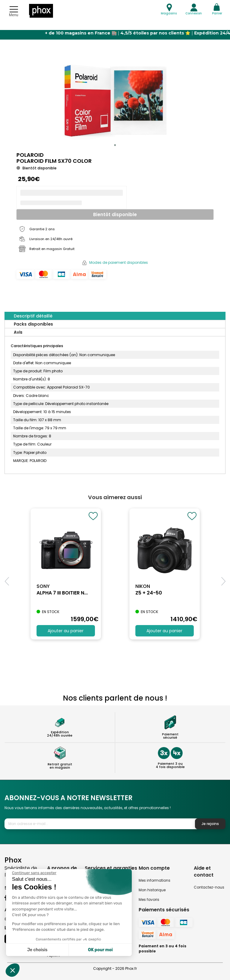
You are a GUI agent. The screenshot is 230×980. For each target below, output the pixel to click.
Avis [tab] (18, 332)
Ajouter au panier (66, 631)
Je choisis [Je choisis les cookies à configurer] (37, 950)
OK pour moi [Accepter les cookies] (100, 950)
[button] (115, 145)
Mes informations (155, 880)
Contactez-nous (209, 887)
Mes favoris (149, 900)
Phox (13, 860)
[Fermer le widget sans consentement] (34, 873)
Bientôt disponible (115, 214)
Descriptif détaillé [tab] (33, 316)
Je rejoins (210, 824)
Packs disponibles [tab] (33, 324)
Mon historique (152, 890)
